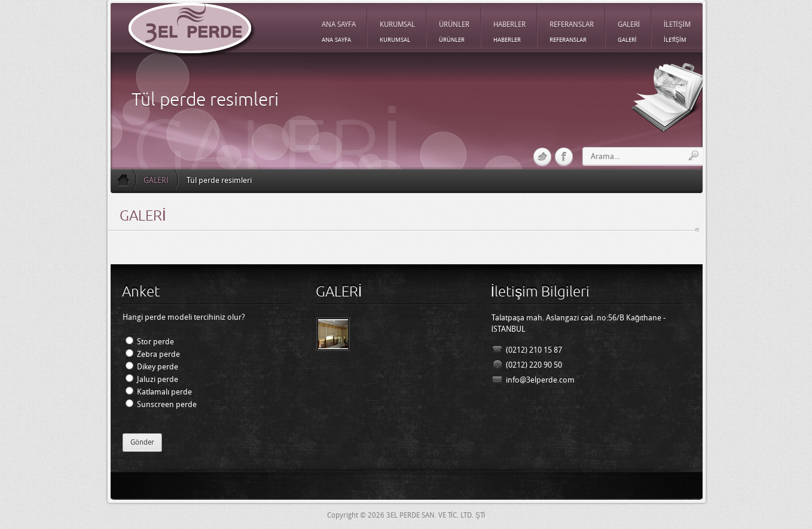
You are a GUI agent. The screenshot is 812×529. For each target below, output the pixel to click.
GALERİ (156, 180)
